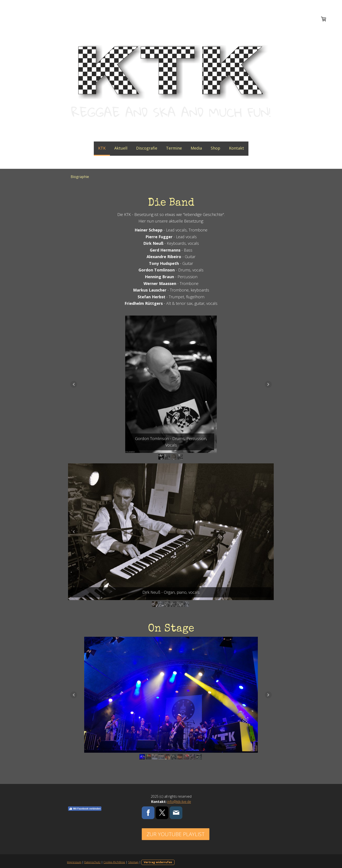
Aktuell (121, 148)
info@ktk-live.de (179, 804)
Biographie (80, 177)
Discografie (147, 148)
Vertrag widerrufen (157, 865)
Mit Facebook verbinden (84, 811)
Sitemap (133, 865)
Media (196, 148)
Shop (215, 148)
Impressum (74, 865)
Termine (174, 148)
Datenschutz (92, 865)
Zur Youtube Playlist (175, 837)
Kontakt (237, 148)
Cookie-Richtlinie (114, 865)
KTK (102, 148)
